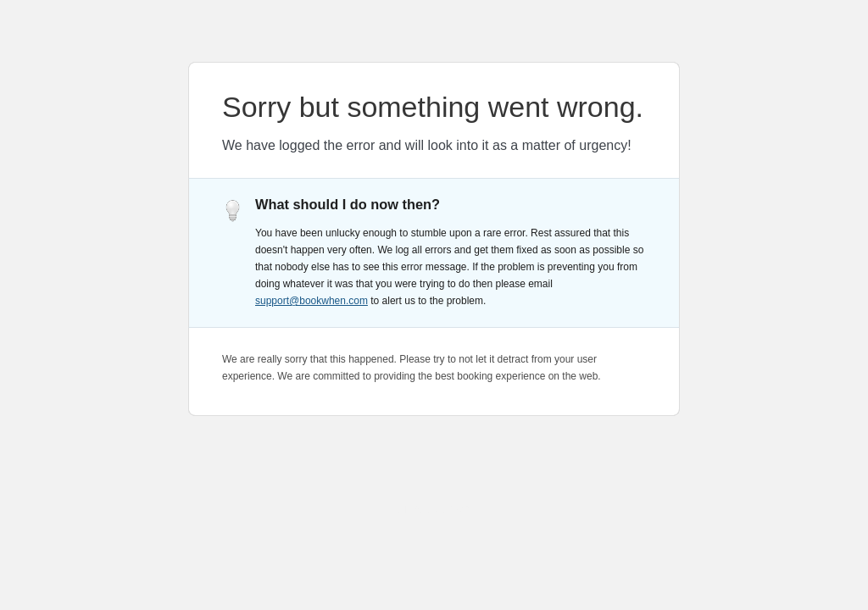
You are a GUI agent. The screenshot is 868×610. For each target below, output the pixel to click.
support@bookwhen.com (312, 301)
